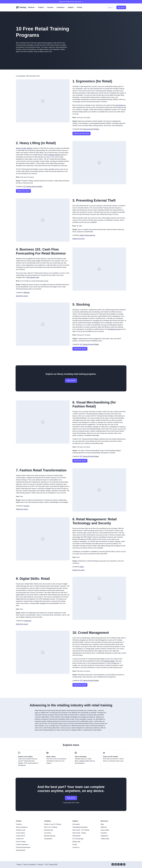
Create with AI (20, 836)
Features (19, 824)
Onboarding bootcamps (80, 827)
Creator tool (20, 839)
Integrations (105, 836)
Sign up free (71, 380)
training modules (109, 661)
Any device (48, 833)
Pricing (79, 7)
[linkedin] (113, 865)
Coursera (26, 506)
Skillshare (27, 293)
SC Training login (78, 839)
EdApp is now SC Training (53, 824)
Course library (20, 833)
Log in (111, 7)
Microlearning (49, 830)
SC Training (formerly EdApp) (90, 129)
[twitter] (118, 865)
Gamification (48, 839)
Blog (102, 824)
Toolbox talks (105, 839)
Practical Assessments (23, 847)
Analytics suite (21, 830)
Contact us (76, 847)
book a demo (68, 803)
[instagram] (124, 865)
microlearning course (114, 329)
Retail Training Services (88, 235)
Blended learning (50, 836)
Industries (104, 833)
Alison (82, 567)
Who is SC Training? (51, 827)
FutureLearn (27, 621)
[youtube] (116, 865)
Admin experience (22, 827)
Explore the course (23, 191)
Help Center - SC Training (81, 830)
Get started (76, 824)
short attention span (33, 277)
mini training (119, 105)
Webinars (104, 827)
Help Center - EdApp (79, 833)
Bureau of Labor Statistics (24, 148)
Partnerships (77, 836)
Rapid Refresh (21, 850)
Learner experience (22, 844)
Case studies (105, 830)
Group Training (21, 842)
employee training (54, 155)
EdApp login (76, 842)
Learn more (79, 2)
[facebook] (121, 865)
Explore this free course (82, 133)
